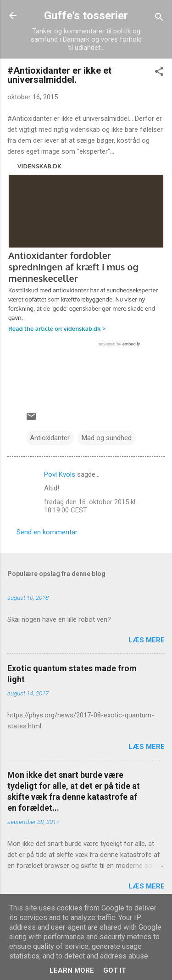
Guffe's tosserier (86, 16)
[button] (159, 73)
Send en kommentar (47, 532)
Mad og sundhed (107, 438)
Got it (115, 970)
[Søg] (159, 19)
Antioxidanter (50, 438)
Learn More (72, 970)
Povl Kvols (60, 474)
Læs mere (147, 640)
